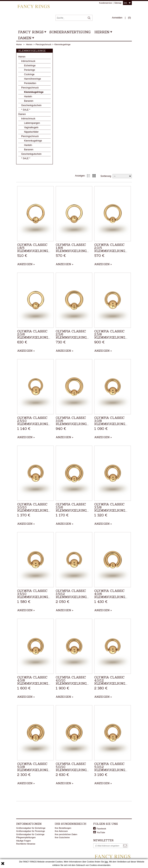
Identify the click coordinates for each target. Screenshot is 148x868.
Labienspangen (32, 123)
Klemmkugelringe (34, 92)
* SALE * (26, 110)
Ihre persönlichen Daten (66, 834)
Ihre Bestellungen (63, 828)
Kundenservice (106, 3)
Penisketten (30, 83)
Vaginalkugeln (31, 127)
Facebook (101, 829)
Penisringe (30, 70)
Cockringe (29, 74)
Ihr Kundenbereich (71, 824)
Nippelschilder (31, 132)
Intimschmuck (28, 61)
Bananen (29, 101)
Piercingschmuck (43, 44)
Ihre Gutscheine (62, 837)
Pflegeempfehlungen (26, 837)
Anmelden (117, 18)
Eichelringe (30, 66)
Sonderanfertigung (70, 32)
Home (19, 44)
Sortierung (106, 176)
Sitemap (118, 3)
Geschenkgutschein (31, 105)
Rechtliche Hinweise (26, 844)
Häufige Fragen (24, 841)
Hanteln (28, 97)
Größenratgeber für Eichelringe (31, 828)
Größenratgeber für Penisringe (31, 831)
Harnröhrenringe (32, 79)
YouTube (101, 832)
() (129, 18)
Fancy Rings (31, 32)
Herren (102, 32)
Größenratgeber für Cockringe (30, 834)
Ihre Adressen (61, 831)
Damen (25, 38)
